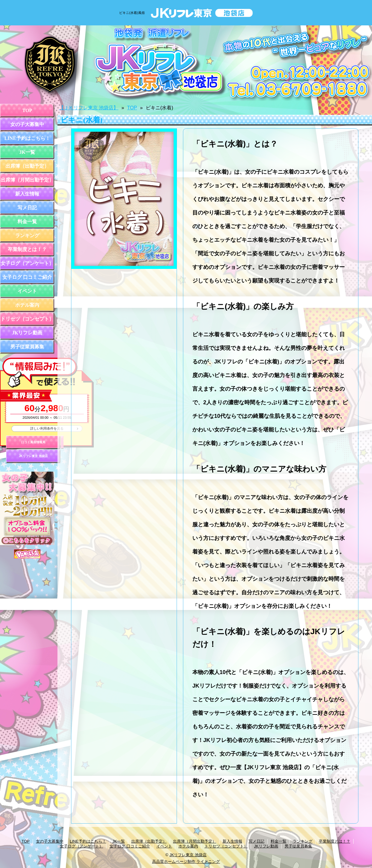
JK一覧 (27, 152)
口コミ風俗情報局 (33, 442)
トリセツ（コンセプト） (27, 319)
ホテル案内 (27, 305)
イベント (27, 291)
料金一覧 (27, 222)
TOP (27, 110)
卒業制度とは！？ (27, 249)
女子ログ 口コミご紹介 (27, 277)
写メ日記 (27, 208)
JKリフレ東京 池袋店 (33, 456)
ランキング (27, 236)
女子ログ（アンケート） (27, 263)
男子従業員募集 (27, 347)
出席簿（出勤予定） (27, 166)
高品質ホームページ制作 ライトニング (186, 862)
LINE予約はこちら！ (27, 138)
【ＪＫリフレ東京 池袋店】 (89, 108)
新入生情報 (27, 194)
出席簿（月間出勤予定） (27, 180)
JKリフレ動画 (27, 333)
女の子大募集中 (27, 124)
